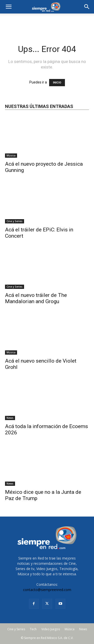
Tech (33, 629)
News (10, 418)
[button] (87, 7)
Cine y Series (15, 221)
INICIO (57, 83)
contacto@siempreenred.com (47, 590)
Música (11, 155)
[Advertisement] (47, 22)
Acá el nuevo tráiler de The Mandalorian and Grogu (36, 298)
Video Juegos (51, 629)
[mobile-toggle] (9, 7)
